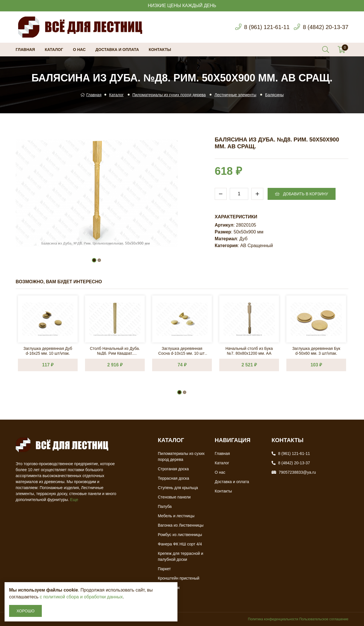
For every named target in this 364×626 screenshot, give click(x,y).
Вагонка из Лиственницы (181, 525)
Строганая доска (173, 469)
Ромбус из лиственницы (180, 535)
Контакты (160, 50)
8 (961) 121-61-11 (267, 27)
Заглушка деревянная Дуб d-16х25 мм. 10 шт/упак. (48, 351)
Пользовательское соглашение (324, 619)
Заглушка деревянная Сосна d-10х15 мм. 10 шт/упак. (182, 351)
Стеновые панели (174, 497)
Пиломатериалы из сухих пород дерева (169, 95)
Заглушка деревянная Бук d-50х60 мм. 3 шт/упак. (316, 351)
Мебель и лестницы (176, 516)
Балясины (274, 95)
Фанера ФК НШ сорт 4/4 (180, 544)
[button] (94, 260)
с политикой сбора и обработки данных (81, 597)
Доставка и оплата (117, 50)
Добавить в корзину (301, 194)
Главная (25, 50)
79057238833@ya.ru (297, 472)
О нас (79, 50)
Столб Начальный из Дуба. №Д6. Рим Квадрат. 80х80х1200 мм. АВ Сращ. (115, 351)
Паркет (164, 569)
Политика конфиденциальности (273, 619)
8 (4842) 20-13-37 (326, 27)
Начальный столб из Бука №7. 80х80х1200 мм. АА (249, 351)
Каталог (54, 50)
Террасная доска (173, 478)
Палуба (165, 506)
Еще (74, 500)
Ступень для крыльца (178, 488)
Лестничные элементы (235, 95)
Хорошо (25, 611)
